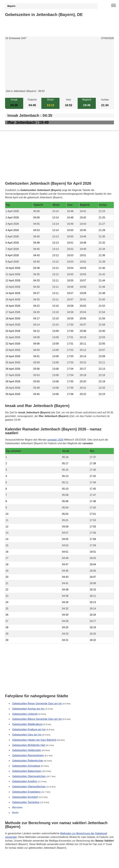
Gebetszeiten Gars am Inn (27, 735)
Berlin (15, 813)
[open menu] (113, 6)
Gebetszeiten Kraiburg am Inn (29, 729)
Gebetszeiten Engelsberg (26, 792)
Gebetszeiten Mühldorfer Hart (29, 745)
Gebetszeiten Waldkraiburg (27, 724)
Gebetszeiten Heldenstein (27, 750)
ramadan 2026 (55, 440)
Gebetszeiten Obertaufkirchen (29, 787)
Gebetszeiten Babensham (27, 771)
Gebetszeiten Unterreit (25, 714)
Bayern (11, 6)
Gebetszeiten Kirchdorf (25, 797)
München (17, 807)
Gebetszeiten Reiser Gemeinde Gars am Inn (37, 703)
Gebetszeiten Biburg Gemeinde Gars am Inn (37, 719)
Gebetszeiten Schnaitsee (26, 766)
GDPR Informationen (17, 863)
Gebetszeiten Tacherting (26, 802)
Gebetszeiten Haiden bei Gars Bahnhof (34, 740)
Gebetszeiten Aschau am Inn (28, 709)
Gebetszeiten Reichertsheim (28, 755)
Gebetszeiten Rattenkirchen (28, 761)
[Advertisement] (59, 67)
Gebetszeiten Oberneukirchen (29, 776)
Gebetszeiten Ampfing (25, 781)
